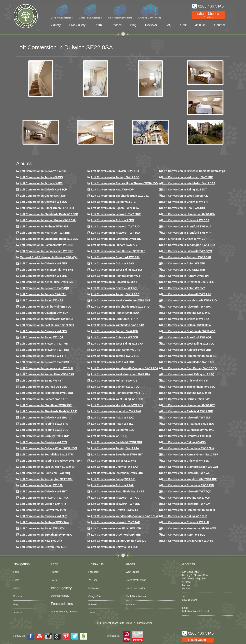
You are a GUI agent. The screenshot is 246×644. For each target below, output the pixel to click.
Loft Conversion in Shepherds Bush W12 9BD (49, 239)
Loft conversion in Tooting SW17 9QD (44, 430)
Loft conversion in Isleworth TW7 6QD (187, 491)
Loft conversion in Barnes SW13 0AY (186, 399)
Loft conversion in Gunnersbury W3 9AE (188, 430)
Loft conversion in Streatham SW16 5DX (117, 473)
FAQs (54, 580)
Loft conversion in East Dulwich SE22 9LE (118, 251)
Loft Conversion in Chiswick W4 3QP (43, 190)
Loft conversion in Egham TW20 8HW (115, 208)
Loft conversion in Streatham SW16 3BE (46, 405)
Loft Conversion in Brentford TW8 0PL (115, 257)
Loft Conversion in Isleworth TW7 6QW (187, 251)
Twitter (92, 613)
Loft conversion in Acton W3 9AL (112, 485)
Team (98, 25)
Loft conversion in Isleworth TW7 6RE (115, 504)
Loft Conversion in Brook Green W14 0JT (188, 541)
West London (133, 572)
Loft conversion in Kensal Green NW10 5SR (190, 454)
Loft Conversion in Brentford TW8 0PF (187, 233)
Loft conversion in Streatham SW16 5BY (117, 454)
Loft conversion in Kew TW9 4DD (183, 208)
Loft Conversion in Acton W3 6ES (41, 183)
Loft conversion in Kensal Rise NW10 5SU (47, 374)
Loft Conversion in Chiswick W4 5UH (115, 547)
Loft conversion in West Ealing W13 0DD (117, 399)
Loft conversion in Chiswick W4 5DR (115, 337)
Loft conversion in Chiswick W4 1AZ (186, 319)
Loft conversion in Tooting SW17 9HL (186, 313)
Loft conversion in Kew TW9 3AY (41, 541)
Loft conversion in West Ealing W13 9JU (117, 344)
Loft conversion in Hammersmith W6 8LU (46, 368)
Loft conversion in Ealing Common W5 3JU (119, 541)
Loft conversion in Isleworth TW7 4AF (115, 522)
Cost (183, 25)
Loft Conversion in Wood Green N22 (185, 196)
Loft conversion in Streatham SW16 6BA (46, 535)
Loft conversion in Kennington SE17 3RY (46, 479)
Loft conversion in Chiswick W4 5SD (186, 461)
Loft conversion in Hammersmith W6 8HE (118, 393)
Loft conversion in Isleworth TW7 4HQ (44, 350)
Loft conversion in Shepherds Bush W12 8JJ (49, 411)
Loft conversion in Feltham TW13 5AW (45, 522)
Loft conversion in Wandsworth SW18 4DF (189, 479)
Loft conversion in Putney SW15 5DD (115, 313)
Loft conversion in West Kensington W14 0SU (120, 300)
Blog (133, 25)
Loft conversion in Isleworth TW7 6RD (44, 362)
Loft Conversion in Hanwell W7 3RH (114, 282)
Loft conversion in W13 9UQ (109, 436)
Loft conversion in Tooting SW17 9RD (115, 294)
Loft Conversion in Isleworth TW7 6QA (115, 233)
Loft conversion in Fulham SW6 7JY (114, 245)
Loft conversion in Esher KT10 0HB (114, 461)
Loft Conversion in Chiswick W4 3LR (43, 516)
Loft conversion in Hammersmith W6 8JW (189, 528)
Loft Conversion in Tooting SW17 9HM (186, 393)
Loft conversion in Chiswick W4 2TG (43, 442)
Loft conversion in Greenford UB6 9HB (116, 535)
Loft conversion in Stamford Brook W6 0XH (190, 467)
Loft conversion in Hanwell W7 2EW (43, 510)
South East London (136, 588)
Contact (220, 25)
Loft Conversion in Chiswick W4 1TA (43, 356)
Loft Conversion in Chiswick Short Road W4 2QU (193, 171)
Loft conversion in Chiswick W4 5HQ (43, 418)
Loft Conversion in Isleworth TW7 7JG (115, 226)
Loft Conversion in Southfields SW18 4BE (189, 331)
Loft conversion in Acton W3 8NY (184, 288)
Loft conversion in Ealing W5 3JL (41, 485)
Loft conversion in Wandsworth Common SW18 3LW (125, 516)
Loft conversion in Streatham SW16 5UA (188, 448)
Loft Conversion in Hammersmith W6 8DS (46, 245)
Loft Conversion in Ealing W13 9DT (185, 190)
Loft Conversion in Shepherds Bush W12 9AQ (120, 307)
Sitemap (18, 613)
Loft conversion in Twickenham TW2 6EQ (189, 387)
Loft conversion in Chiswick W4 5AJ (114, 467)
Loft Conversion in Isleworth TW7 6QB (44, 288)
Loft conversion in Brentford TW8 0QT (187, 436)
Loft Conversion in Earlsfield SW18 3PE (187, 411)
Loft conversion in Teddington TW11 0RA (189, 245)
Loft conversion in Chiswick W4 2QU (115, 288)
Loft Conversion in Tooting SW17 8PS (44, 424)
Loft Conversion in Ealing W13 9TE (113, 202)
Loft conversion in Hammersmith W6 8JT (188, 405)
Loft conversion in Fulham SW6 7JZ (114, 381)
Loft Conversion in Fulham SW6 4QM (115, 331)
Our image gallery (60, 596)
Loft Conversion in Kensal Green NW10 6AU (48, 220)
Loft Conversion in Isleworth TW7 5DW (116, 214)
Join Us (200, 25)
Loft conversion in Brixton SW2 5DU (43, 547)
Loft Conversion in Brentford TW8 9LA (187, 226)
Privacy (55, 572)
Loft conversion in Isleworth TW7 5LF (186, 418)
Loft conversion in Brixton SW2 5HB (114, 510)
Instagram (94, 588)
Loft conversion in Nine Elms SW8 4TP (116, 528)
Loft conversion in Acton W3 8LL (112, 424)
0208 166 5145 (190, 600)
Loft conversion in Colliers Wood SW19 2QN (48, 448)
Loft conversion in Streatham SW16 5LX (188, 282)
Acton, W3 (131, 605)
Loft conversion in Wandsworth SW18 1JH (47, 319)
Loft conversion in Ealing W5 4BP (42, 300)
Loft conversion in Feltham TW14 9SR (44, 226)
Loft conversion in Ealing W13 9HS (185, 516)
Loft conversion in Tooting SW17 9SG (115, 356)
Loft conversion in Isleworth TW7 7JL (186, 473)
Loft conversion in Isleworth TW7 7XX (44, 498)
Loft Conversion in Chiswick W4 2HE (43, 276)
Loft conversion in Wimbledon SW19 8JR (117, 325)
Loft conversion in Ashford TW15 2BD (187, 350)
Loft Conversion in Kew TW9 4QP (112, 190)
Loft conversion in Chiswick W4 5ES (43, 331)
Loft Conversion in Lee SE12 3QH (184, 270)
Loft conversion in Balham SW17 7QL (115, 387)
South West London (136, 580)
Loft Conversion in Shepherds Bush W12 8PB (49, 214)
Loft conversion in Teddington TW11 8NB (46, 393)
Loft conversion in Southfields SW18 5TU (46, 454)
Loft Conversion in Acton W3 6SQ (41, 177)
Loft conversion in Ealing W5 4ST (41, 381)
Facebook (94, 572)
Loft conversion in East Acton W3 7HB (116, 350)
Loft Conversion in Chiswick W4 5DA (186, 220)
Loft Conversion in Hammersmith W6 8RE (46, 251)
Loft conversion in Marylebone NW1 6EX (117, 405)
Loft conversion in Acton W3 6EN (112, 220)
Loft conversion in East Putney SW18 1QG (189, 368)
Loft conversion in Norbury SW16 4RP (44, 436)
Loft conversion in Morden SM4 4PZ (43, 504)
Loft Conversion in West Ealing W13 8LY (117, 270)
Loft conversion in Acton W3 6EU (184, 263)
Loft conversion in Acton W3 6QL (184, 535)
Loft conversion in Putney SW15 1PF (186, 276)
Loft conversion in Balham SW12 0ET (44, 399)
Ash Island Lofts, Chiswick (64, 612)
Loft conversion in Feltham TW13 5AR (187, 257)
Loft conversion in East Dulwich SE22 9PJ (47, 325)
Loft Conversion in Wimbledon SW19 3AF (189, 183)
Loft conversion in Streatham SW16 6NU (188, 424)
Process (116, 25)
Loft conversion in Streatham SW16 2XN (188, 485)
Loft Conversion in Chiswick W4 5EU (43, 263)
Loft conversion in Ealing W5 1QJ (113, 430)
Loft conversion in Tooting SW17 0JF (186, 498)
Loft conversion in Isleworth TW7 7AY (186, 504)
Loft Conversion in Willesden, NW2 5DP (187, 177)
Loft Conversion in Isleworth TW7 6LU (44, 171)
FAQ (168, 25)
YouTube (93, 580)
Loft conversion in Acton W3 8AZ (112, 418)
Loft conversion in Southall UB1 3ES (43, 387)
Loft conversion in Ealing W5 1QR (42, 337)
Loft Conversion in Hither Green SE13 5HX (47, 208)
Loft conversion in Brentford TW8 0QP (187, 337)
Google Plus (95, 596)
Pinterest (93, 605)
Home (17, 572)
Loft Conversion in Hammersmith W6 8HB (47, 270)
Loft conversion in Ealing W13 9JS (113, 479)
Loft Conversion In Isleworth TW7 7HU (187, 307)
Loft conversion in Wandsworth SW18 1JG (189, 300)
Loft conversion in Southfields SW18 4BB (118, 491)
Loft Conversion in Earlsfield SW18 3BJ (116, 239)
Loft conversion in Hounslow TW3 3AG (116, 411)
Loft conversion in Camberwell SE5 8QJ (45, 307)
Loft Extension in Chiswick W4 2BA (185, 239)
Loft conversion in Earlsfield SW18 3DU (116, 442)
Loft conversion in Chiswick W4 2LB (186, 522)
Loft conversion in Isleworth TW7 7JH (186, 294)
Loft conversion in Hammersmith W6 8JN (189, 214)
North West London (136, 596)
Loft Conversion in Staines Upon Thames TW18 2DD (124, 183)
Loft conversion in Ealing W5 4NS (184, 442)
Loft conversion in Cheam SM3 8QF (43, 196)
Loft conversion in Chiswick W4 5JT (185, 381)
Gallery (56, 25)
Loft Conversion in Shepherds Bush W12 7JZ (120, 196)
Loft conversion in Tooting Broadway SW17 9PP (51, 461)
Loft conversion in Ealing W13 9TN (42, 528)
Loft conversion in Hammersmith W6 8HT (189, 510)
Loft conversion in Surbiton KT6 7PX (115, 319)
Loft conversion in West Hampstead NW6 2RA (120, 374)
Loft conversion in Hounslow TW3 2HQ (45, 473)
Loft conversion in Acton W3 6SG (113, 362)
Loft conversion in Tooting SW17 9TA (115, 448)
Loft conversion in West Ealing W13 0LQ (188, 344)
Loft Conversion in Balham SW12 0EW (187, 325)
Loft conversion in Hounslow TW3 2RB (45, 233)
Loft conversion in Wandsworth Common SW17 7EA (125, 368)
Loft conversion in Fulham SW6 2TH (43, 294)
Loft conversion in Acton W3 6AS (112, 263)
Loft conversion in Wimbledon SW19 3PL (188, 362)
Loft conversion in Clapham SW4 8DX (44, 313)
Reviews (151, 25)
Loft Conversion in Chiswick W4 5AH (186, 202)
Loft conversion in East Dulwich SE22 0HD (47, 467)
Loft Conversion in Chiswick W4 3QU (43, 202)
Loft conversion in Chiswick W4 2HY (43, 491)
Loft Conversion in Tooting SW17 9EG (115, 177)
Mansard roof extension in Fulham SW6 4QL (49, 257)
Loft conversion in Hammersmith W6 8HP (118, 276)
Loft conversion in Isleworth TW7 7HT (44, 344)
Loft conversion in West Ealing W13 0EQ (188, 374)
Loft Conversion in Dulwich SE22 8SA (115, 171)
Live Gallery (77, 25)
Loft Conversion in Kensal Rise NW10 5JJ (46, 282)
